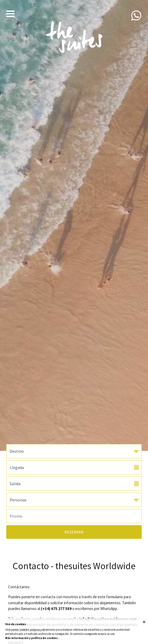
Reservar (74, 532)
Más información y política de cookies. (32, 638)
